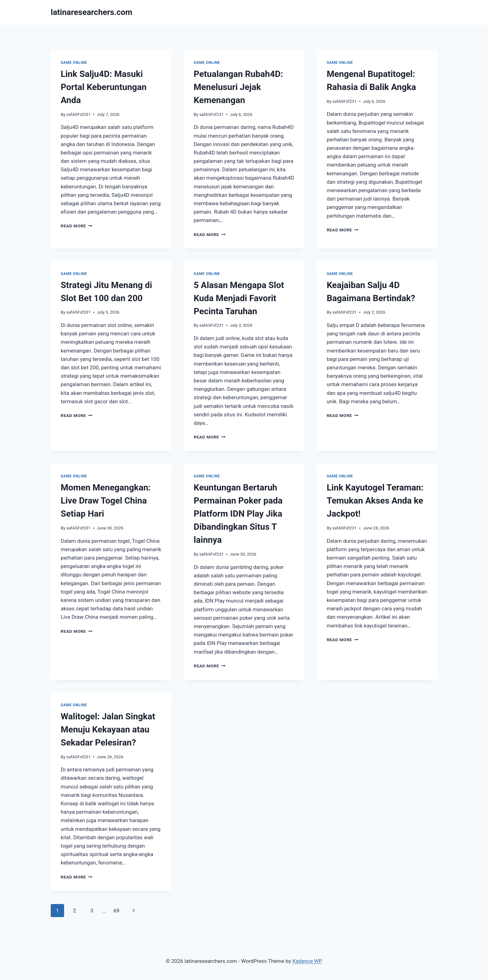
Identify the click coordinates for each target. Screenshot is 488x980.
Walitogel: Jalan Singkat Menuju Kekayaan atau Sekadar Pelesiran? (108, 729)
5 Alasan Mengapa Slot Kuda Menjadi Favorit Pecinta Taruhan (239, 298)
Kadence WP (307, 961)
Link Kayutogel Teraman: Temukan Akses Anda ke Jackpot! (375, 501)
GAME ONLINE (74, 63)
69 (116, 911)
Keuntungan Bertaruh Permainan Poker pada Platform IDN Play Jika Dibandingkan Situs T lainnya (238, 514)
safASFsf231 (78, 114)
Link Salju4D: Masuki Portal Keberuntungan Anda (104, 87)
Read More (77, 226)
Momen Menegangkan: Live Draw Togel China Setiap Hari (106, 501)
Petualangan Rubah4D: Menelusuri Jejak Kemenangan (238, 87)
